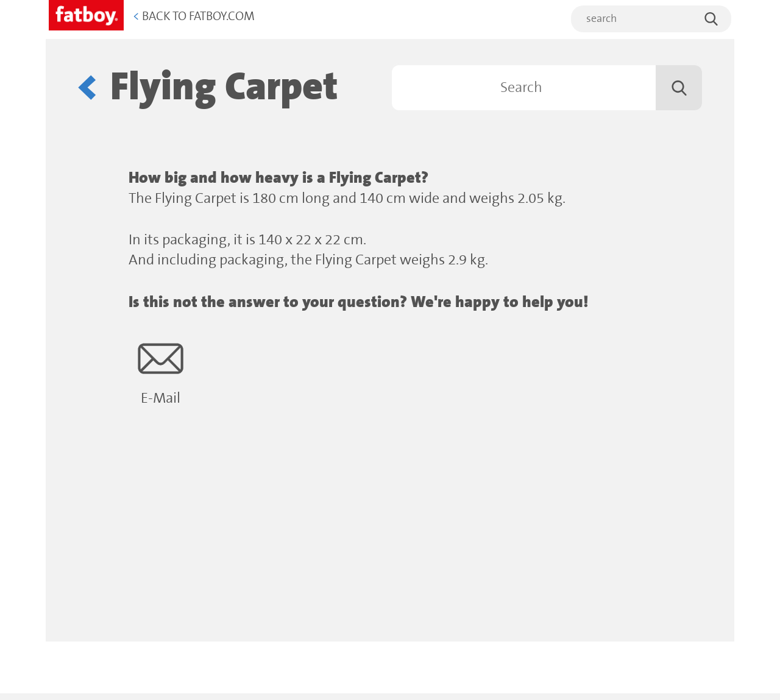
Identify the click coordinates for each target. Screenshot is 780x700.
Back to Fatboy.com (194, 17)
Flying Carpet (224, 87)
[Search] (547, 88)
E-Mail (161, 371)
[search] (651, 19)
